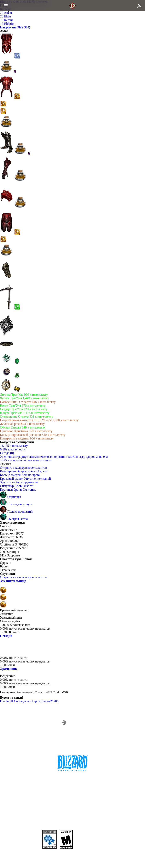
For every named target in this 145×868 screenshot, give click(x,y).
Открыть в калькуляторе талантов (25, 468)
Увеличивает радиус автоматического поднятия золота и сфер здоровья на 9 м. (54, 457)
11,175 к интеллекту (14, 446)
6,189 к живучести (13, 449)
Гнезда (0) (7, 453)
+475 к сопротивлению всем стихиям (26, 460)
